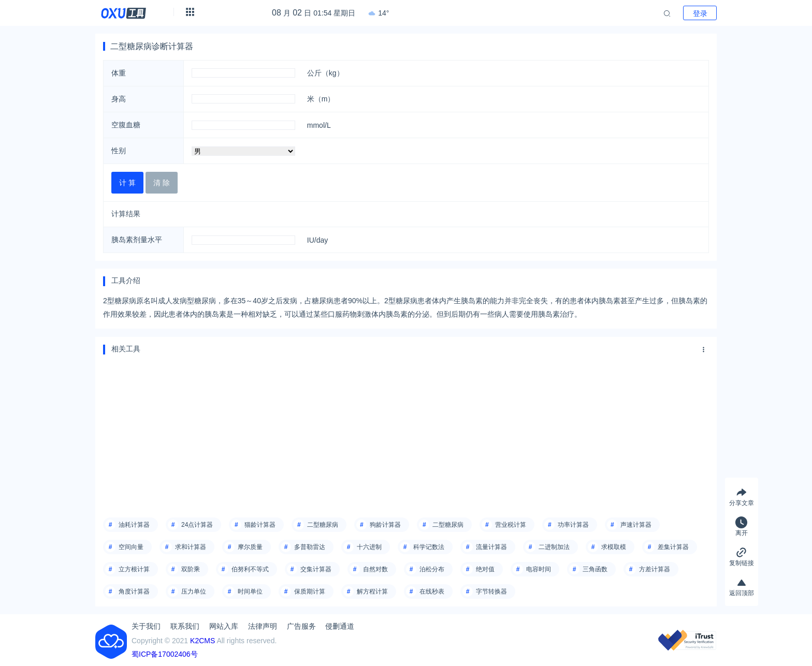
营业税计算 (511, 525)
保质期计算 (310, 591)
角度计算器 (134, 591)
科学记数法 (429, 547)
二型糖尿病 (323, 525)
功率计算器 (573, 525)
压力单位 (194, 591)
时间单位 (250, 591)
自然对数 (375, 569)
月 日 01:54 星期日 (314, 13)
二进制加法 (554, 547)
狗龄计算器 (385, 525)
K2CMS (202, 641)
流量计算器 (491, 547)
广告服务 (301, 626)
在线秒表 (432, 591)
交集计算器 (316, 569)
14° (379, 13)
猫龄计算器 (260, 525)
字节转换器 (491, 591)
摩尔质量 (250, 547)
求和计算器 (191, 547)
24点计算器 (197, 525)
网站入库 (224, 626)
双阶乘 (191, 569)
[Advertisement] (406, 432)
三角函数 (595, 569)
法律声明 (263, 626)
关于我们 (146, 626)
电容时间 (539, 569)
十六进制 (369, 547)
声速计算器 (636, 525)
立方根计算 (134, 569)
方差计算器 (655, 569)
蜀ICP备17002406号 (165, 654)
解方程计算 (372, 591)
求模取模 (614, 547)
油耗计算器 (134, 525)
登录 (700, 13)
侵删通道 (340, 626)
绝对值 (485, 569)
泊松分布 (432, 569)
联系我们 (185, 626)
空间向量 (131, 547)
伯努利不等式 (250, 569)
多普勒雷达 (310, 547)
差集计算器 (673, 547)
